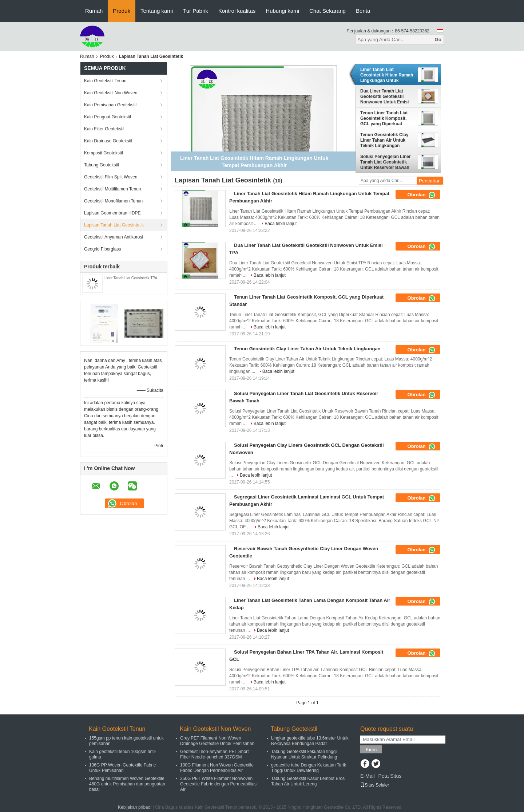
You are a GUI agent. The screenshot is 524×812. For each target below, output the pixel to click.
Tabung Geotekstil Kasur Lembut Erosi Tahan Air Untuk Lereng (308, 781)
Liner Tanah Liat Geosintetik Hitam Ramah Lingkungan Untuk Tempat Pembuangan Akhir (387, 75)
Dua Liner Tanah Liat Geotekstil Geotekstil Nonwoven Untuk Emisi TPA (384, 96)
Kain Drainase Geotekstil (108, 141)
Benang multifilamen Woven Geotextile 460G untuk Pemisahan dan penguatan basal (127, 784)
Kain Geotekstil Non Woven (111, 93)
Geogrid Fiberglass (102, 249)
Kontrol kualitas (237, 11)
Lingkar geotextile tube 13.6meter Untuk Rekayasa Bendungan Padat (310, 741)
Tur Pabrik (196, 11)
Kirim (371, 750)
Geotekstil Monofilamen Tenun (113, 201)
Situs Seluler (375, 785)
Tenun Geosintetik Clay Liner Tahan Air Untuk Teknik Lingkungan (384, 140)
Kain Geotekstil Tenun (105, 81)
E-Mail (368, 776)
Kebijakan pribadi (135, 807)
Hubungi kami (282, 11)
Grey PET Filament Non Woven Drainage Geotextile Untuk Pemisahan (217, 741)
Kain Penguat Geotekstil (108, 117)
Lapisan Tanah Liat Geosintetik (114, 225)
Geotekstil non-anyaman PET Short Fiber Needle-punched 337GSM (215, 754)
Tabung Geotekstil (102, 165)
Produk (122, 11)
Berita (363, 11)
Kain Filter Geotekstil (104, 129)
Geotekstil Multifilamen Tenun (113, 189)
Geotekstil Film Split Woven (111, 177)
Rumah (94, 11)
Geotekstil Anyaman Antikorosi (114, 237)
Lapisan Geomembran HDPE (112, 213)
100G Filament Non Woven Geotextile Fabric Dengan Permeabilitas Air (217, 768)
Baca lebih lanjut (281, 224)
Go (438, 40)
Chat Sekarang (327, 11)
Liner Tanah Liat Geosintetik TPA (131, 278)
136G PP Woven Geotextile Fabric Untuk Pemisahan (122, 768)
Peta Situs (390, 776)
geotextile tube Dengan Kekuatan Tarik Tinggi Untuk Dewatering (309, 768)
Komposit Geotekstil (104, 153)
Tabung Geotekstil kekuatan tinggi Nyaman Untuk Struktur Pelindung (304, 754)
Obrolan (422, 195)
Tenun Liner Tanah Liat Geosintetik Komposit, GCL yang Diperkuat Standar (384, 118)
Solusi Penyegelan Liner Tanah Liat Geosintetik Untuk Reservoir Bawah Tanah (386, 162)
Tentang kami (157, 11)
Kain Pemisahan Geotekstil (110, 105)
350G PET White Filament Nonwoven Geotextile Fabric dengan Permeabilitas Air (218, 784)
